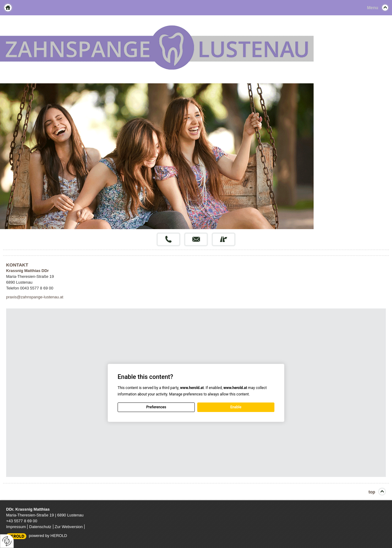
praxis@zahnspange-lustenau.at (35, 297)
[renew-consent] (7, 541)
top (372, 492)
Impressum (16, 527)
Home (8, 8)
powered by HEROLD (48, 536)
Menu (373, 8)
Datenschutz (40, 527)
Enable (236, 407)
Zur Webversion (69, 527)
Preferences (156, 407)
